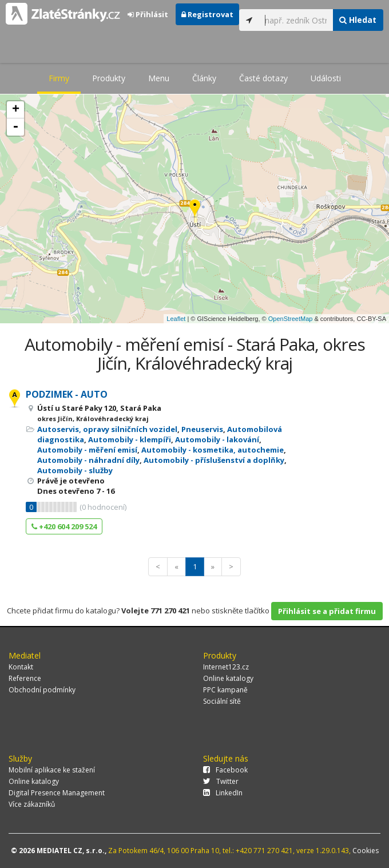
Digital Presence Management (57, 793)
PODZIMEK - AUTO (67, 394)
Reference (25, 678)
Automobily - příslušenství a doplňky (214, 460)
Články (204, 78)
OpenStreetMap (291, 319)
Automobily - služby (75, 470)
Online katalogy (228, 678)
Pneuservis (202, 429)
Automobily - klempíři (130, 439)
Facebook (225, 770)
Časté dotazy (263, 78)
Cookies (366, 851)
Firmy (59, 78)
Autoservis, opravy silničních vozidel (107, 429)
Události (326, 78)
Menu (159, 78)
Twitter (221, 781)
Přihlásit (148, 14)
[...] (296, 20)
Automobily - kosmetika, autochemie (213, 450)
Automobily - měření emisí (87, 450)
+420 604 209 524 (64, 526)
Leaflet (176, 319)
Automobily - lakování (217, 439)
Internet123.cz (226, 667)
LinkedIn (223, 793)
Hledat (358, 20)
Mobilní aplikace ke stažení (52, 770)
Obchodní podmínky (42, 690)
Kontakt (21, 667)
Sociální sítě (222, 701)
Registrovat (207, 14)
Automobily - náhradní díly (88, 460)
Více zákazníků (32, 804)
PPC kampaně (225, 690)
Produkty (109, 78)
